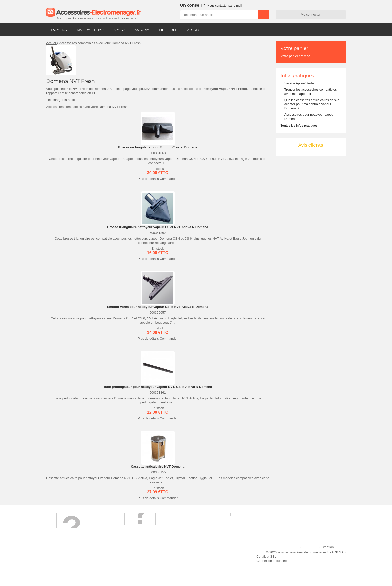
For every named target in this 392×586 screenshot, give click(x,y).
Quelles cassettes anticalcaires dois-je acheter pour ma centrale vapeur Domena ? (312, 104)
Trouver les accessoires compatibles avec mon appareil (311, 92)
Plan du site (310, 547)
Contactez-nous (61, 574)
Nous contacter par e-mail (225, 6)
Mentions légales (287, 547)
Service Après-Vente (299, 83)
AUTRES (194, 30)
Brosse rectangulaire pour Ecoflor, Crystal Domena (158, 147)
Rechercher (263, 15)
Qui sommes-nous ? (64, 553)
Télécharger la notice (61, 100)
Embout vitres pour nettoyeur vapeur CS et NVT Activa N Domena (158, 307)
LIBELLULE (168, 30)
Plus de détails (148, 179)
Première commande (64, 560)
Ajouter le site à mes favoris (208, 553)
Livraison (125, 553)
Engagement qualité (64, 567)
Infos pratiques (297, 76)
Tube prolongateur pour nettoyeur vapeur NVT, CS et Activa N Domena (158, 387)
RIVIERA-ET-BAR (90, 30)
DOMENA (59, 30)
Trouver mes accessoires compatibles (146, 574)
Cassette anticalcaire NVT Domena (158, 466)
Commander (169, 179)
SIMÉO (119, 30)
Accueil (51, 43)
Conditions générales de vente (141, 567)
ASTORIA (142, 30)
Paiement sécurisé (132, 560)
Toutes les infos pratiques (299, 126)
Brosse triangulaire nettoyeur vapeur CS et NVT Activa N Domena (158, 227)
